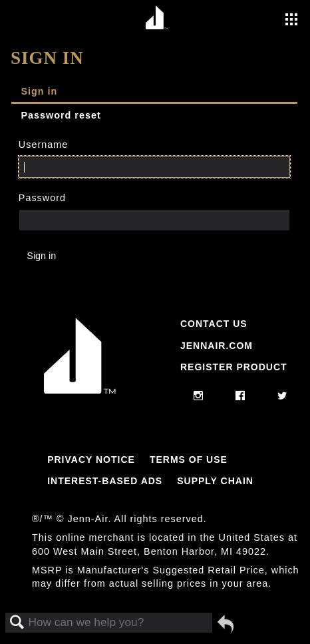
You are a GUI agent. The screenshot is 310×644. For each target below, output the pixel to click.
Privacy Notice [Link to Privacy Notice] (91, 460)
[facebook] (240, 396)
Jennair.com (217, 346)
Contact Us (214, 324)
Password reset (61, 115)
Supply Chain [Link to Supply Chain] (215, 481)
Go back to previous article (226, 624)
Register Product (234, 367)
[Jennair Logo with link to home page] (80, 390)
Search (17, 623)
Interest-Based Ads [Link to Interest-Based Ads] (105, 481)
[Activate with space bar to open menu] (291, 21)
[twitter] (282, 396)
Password (42, 198)
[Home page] (157, 18)
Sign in (39, 91)
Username (43, 145)
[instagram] (199, 396)
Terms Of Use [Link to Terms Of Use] (189, 460)
